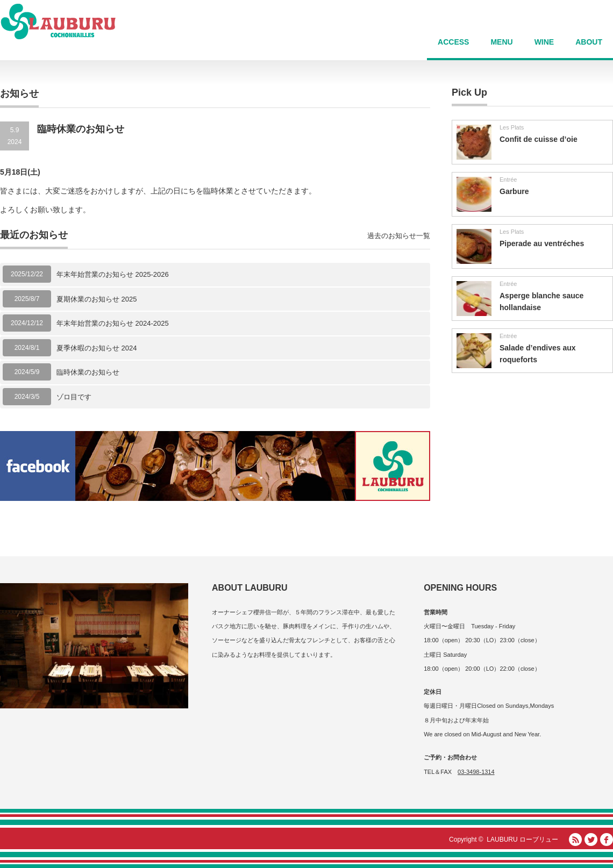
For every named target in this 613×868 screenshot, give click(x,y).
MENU (501, 42)
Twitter (591, 840)
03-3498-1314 (476, 772)
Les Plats (512, 127)
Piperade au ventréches (542, 243)
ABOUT (589, 42)
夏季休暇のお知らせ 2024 (97, 348)
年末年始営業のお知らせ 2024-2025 (113, 323)
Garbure (514, 191)
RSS (575, 840)
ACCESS (453, 42)
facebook (607, 840)
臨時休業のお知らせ (88, 372)
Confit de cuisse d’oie (539, 139)
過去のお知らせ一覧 (399, 236)
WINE (544, 42)
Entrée (508, 180)
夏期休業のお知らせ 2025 (97, 299)
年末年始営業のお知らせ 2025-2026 (113, 274)
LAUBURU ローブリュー (522, 840)
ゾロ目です (74, 397)
